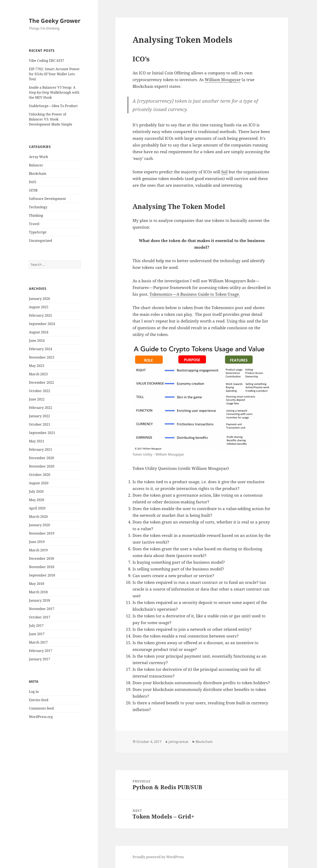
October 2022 (40, 391)
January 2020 (39, 525)
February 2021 (41, 450)
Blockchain (38, 174)
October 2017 (40, 617)
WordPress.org (41, 716)
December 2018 (41, 558)
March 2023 (38, 374)
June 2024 (37, 341)
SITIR (33, 190)
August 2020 (39, 483)
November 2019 (42, 533)
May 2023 (37, 366)
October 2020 (40, 475)
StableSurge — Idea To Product (53, 106)
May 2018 (37, 584)
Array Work (38, 157)
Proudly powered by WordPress (158, 857)
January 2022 (39, 416)
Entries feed (39, 700)
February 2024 (41, 349)
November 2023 (42, 357)
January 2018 (39, 600)
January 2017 (39, 659)
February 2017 (41, 651)
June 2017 (37, 634)
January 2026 (39, 299)
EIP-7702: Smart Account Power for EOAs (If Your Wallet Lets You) (54, 74)
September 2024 (42, 324)
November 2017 (42, 609)
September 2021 (42, 433)
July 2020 (36, 491)
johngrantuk (178, 742)
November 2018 (42, 567)
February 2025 (41, 315)
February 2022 (41, 408)
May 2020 (37, 500)
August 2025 (39, 307)
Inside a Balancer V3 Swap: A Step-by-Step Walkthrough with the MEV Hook (54, 92)
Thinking (36, 215)
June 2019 (37, 542)
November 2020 (42, 466)
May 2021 (37, 441)
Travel (34, 224)
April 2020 (37, 508)
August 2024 (39, 332)
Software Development (47, 199)
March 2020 (38, 517)
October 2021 (40, 424)
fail (224, 172)
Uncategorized (41, 241)
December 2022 (41, 382)
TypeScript (38, 232)
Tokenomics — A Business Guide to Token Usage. (195, 294)
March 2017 (38, 642)
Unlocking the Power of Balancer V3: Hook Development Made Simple (51, 119)
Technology (38, 207)
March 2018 (38, 592)
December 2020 (41, 458)
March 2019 (38, 550)
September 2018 (42, 575)
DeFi (33, 182)
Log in (34, 691)
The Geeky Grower (55, 21)
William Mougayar (223, 80)
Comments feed (41, 708)
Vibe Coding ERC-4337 (46, 61)
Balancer (36, 165)
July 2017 (36, 626)
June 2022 (37, 399)
